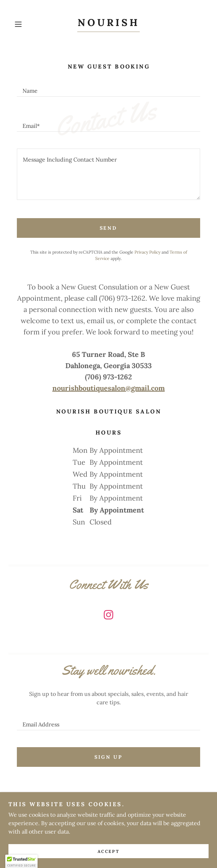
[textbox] (108, 87)
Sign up (108, 757)
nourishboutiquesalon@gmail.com (108, 388)
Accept (108, 851)
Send (109, 228)
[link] (108, 24)
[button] (26, 24)
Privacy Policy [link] (147, 252)
